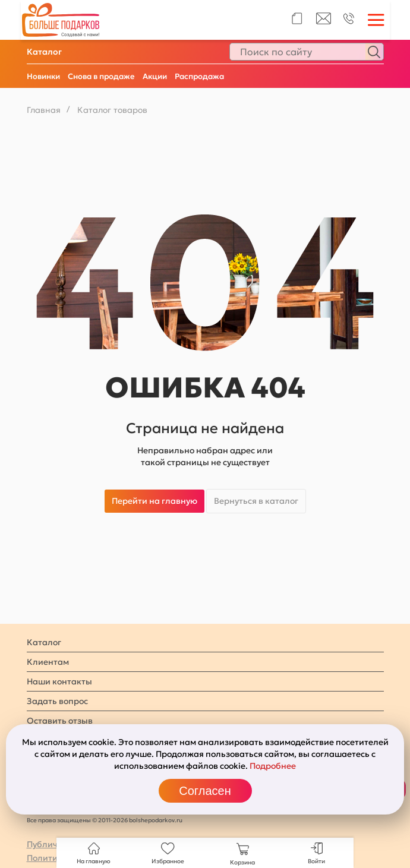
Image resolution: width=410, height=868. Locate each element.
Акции (155, 76)
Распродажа (199, 76)
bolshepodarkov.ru (156, 820)
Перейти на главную (154, 501)
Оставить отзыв (60, 721)
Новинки (43, 76)
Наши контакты (59, 681)
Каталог (44, 52)
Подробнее (273, 766)
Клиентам (48, 662)
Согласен (205, 791)
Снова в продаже (101, 76)
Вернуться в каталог (256, 501)
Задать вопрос (57, 701)
